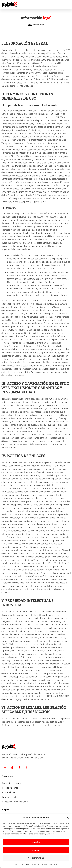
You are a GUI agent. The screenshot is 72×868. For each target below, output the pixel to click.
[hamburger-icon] (67, 4)
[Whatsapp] (27, 768)
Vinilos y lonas (9, 792)
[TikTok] (12, 768)
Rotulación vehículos (12, 783)
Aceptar (36, 842)
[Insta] (5, 768)
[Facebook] (20, 768)
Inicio (30, 25)
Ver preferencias (36, 858)
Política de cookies (22, 864)
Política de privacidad (39, 864)
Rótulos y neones (10, 788)
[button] (68, 818)
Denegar (36, 850)
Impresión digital (10, 797)
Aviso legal (53, 864)
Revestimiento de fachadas (15, 802)
